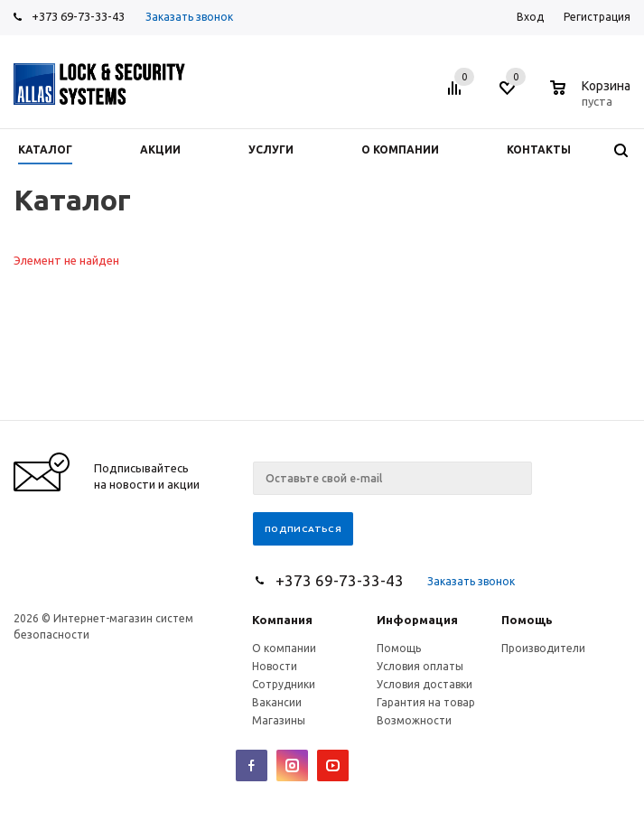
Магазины (279, 720)
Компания (282, 620)
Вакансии (277, 702)
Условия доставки (425, 684)
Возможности (414, 720)
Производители (543, 648)
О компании (284, 648)
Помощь (527, 620)
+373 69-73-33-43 (78, 16)
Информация (417, 620)
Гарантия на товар (426, 702)
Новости (275, 666)
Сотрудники (284, 684)
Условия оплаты (420, 666)
